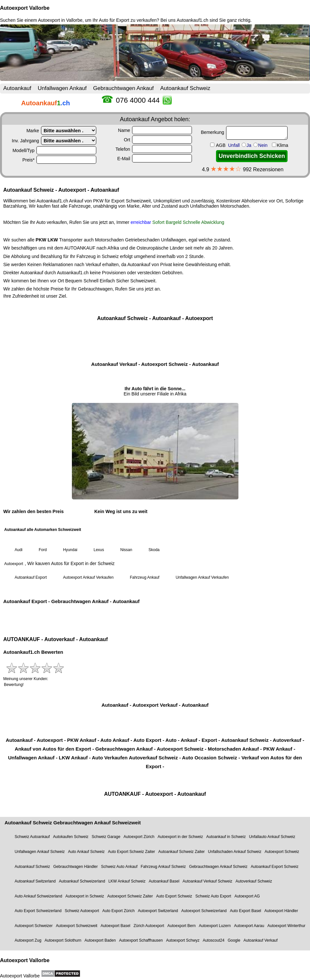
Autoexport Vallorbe (25, 8)
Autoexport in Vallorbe (60, 20)
